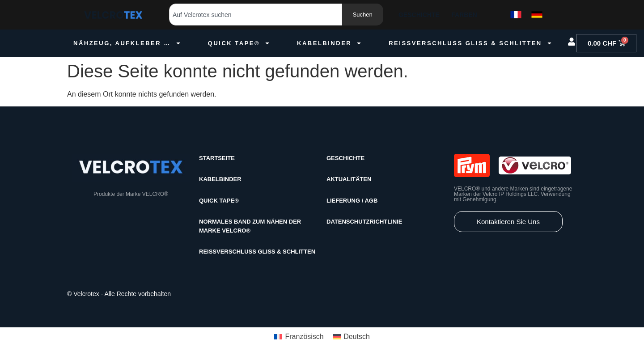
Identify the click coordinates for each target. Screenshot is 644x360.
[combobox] (256, 15)
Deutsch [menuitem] (357, 337)
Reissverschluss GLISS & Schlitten (470, 43)
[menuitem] (299, 337)
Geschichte (419, 15)
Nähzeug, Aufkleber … (127, 43)
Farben (464, 15)
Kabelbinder (329, 43)
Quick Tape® (239, 43)
